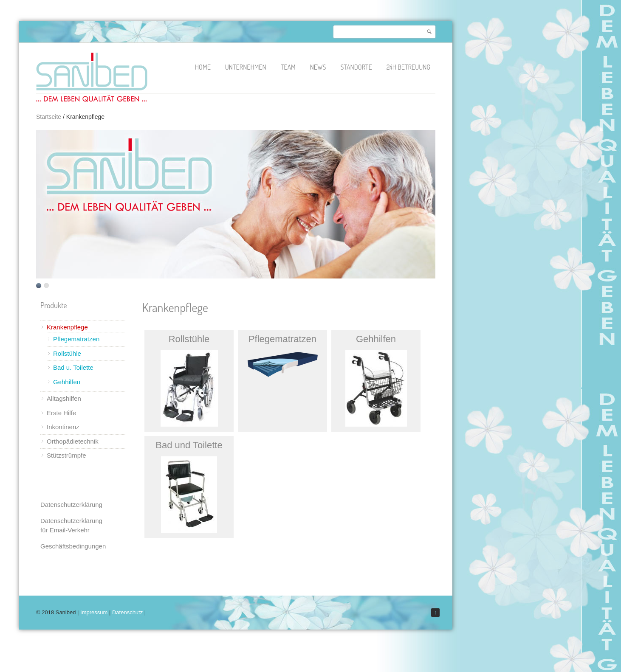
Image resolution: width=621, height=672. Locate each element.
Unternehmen (246, 67)
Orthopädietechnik (73, 441)
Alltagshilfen (64, 398)
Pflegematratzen (76, 339)
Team (288, 67)
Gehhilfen (67, 382)
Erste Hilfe (61, 413)
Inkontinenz (63, 427)
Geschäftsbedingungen (73, 546)
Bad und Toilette (189, 445)
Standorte (356, 67)
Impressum (94, 612)
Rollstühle (67, 353)
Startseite (49, 117)
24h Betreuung (408, 67)
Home (203, 67)
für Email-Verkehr (65, 530)
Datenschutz (127, 612)
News (318, 67)
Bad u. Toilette (73, 367)
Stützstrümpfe (66, 455)
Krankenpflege (67, 327)
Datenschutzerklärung (71, 505)
